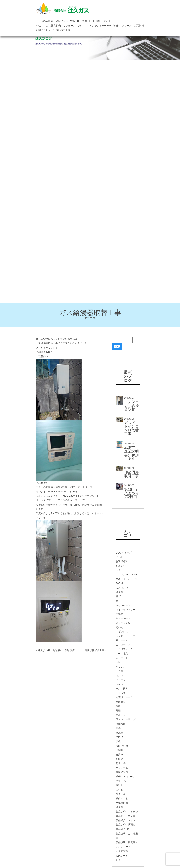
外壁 (118, 711)
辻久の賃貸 (122, 851)
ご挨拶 (119, 614)
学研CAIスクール (123, 26)
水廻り (119, 737)
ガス (118, 570)
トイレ (119, 684)
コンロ (119, 675)
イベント (121, 557)
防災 (118, 860)
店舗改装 (121, 724)
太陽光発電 (122, 772)
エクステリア (123, 645)
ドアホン (121, 680)
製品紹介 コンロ (126, 816)
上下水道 (121, 693)
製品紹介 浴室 (123, 829)
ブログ (81, 26)
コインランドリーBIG (99, 26)
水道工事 (121, 794)
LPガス (40, 26)
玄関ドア (121, 750)
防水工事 (121, 763)
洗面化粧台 (122, 746)
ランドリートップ (126, 636)
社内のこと (122, 798)
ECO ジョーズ (124, 553)
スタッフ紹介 (123, 623)
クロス (119, 671)
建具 (118, 728)
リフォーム (69, 26)
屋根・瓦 (121, 715)
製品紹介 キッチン (127, 812)
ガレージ (121, 662)
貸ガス (119, 596)
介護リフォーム (124, 697)
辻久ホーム (122, 856)
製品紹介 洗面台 (126, 825)
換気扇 (119, 733)
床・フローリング (126, 719)
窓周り (119, 755)
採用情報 (139, 26)
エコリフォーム (124, 649)
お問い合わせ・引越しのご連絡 (53, 30)
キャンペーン (123, 605)
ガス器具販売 (53, 26)
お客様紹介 (122, 561)
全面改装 (121, 702)
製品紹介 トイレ (126, 820)
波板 (118, 741)
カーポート (122, 658)
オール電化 (122, 654)
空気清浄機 (122, 803)
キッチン (121, 667)
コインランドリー (126, 610)
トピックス (122, 632)
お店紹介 (121, 566)
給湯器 (119, 592)
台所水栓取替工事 (94, 650)
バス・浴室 (122, 689)
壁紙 (118, 706)
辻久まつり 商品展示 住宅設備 (56, 650)
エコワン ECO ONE (127, 575)
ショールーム (123, 618)
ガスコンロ (122, 588)
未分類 (119, 790)
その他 (119, 627)
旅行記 (119, 785)
